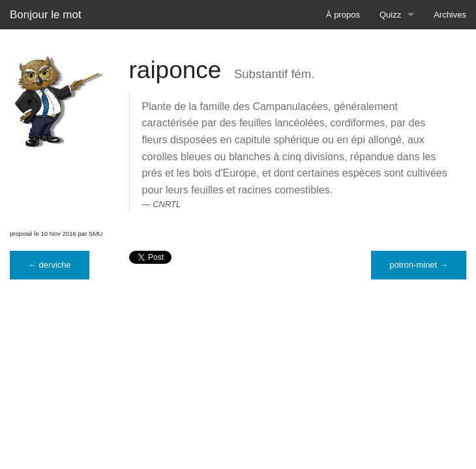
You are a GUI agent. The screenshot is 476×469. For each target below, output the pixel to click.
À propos (343, 15)
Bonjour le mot (46, 15)
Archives (450, 15)
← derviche (50, 265)
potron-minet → (419, 265)
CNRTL (167, 204)
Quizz (390, 15)
